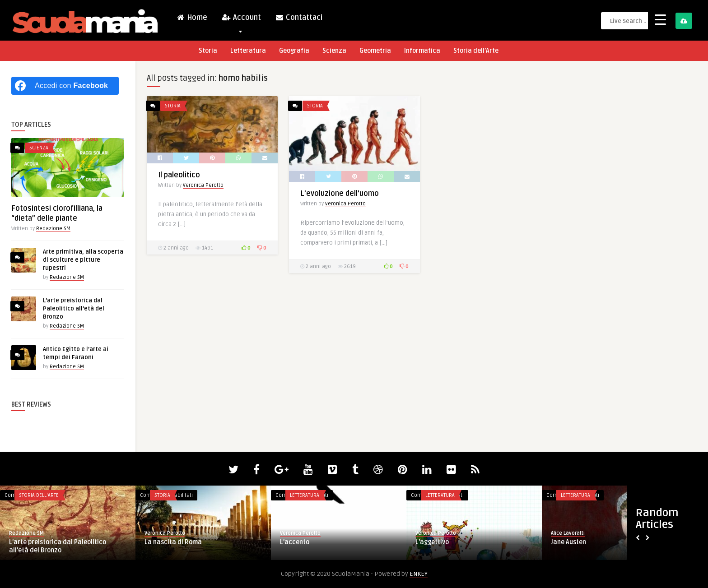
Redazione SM (53, 229)
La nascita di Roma (173, 542)
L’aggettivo (432, 542)
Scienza (334, 51)
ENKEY (419, 574)
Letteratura (248, 51)
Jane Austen (568, 542)
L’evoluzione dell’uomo (340, 194)
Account (241, 20)
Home (192, 18)
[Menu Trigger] (660, 19)
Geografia (294, 51)
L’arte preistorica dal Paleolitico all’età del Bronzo (74, 309)
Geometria (375, 51)
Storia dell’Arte (476, 51)
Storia (208, 51)
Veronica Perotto (203, 185)
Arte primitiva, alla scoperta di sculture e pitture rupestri (83, 260)
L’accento (295, 542)
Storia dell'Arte (39, 495)
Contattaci (299, 18)
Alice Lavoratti (568, 533)
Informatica (422, 51)
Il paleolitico (179, 175)
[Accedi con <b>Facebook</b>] (65, 86)
